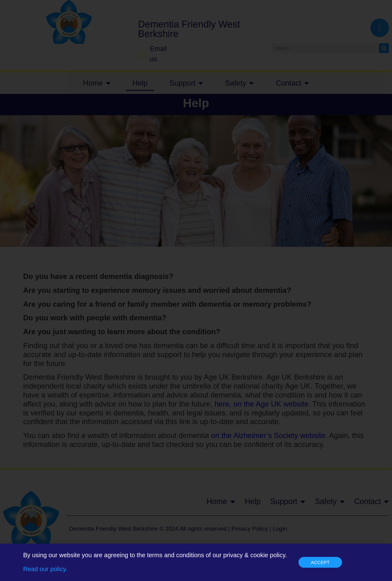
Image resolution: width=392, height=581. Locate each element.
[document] (196, 290)
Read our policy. (45, 572)
